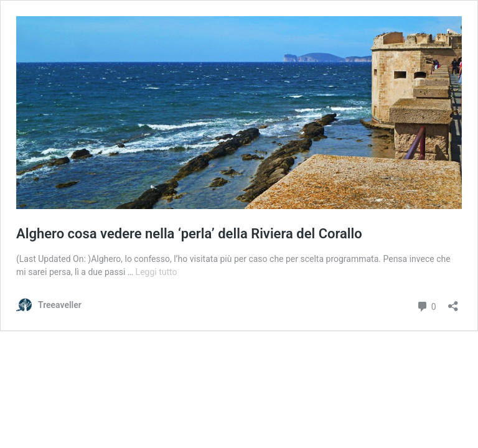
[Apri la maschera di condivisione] (453, 302)
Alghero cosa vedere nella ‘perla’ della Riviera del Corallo (189, 234)
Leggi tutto (157, 272)
